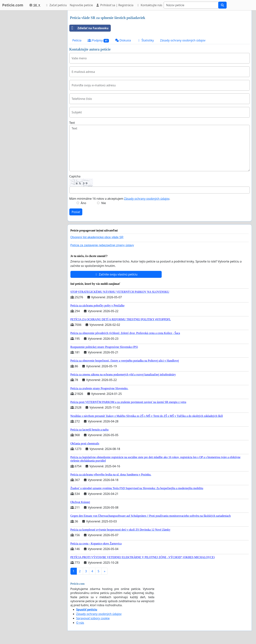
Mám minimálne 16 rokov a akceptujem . (120, 199)
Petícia (77, 40)
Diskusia (123, 40)
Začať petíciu (56, 5)
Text (72, 123)
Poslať (76, 212)
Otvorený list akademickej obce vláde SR (97, 237)
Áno (83, 203)
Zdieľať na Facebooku (89, 28)
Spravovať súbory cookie (93, 618)
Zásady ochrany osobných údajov (183, 40)
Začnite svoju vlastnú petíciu (116, 274)
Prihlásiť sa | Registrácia (115, 5)
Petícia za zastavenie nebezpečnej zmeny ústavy (102, 245)
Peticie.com (13, 5)
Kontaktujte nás (149, 5)
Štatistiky (145, 40)
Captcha (75, 176)
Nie (104, 203)
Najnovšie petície (81, 5)
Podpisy (98, 40)
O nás (80, 623)
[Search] (191, 5)
